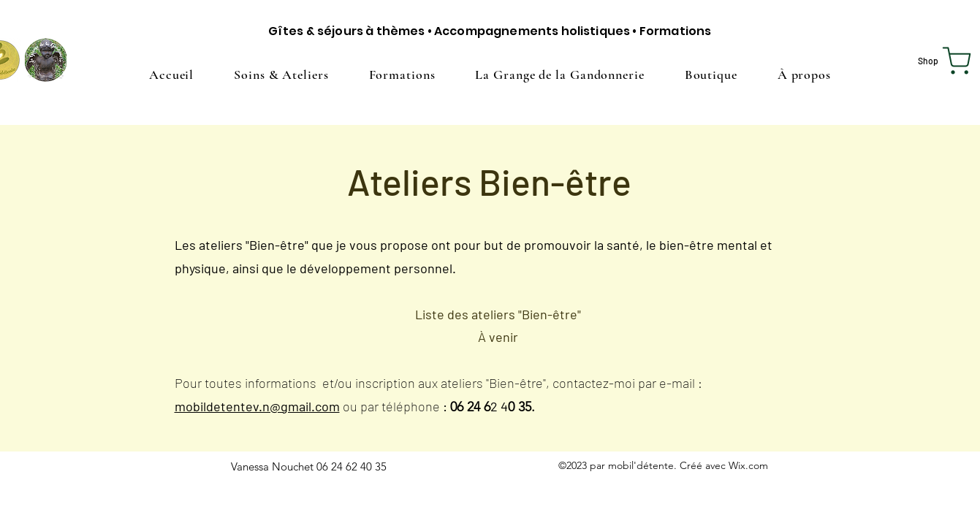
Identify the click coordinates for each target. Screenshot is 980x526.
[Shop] (947, 60)
